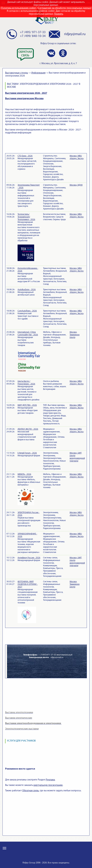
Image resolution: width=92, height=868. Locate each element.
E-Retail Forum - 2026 (27, 453)
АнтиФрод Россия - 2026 (29, 558)
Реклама (50, 780)
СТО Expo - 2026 (25, 156)
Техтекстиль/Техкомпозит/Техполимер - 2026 (26, 217)
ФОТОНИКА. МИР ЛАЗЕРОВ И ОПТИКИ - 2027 (28, 584)
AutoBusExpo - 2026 (27, 290)
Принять (59, 14)
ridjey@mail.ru (75, 34)
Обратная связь (31, 791)
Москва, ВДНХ (76, 185)
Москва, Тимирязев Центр (75, 335)
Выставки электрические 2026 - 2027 (26, 93)
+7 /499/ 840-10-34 (33, 36)
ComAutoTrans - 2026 (27, 311)
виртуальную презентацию (48, 785)
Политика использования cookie (18, 8)
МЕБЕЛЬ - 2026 (24, 474)
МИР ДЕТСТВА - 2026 (27, 405)
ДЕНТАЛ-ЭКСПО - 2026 (28, 429)
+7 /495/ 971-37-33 (33, 32)
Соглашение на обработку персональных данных (64, 8)
